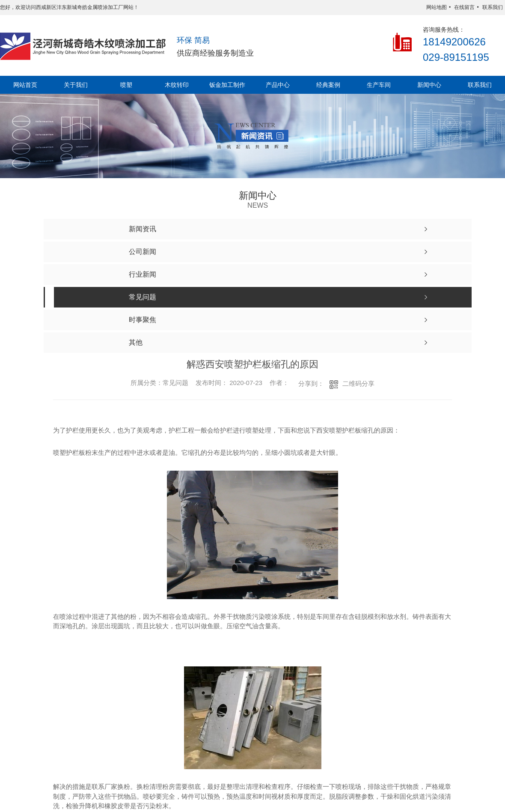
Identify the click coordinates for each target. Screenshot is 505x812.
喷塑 (126, 85)
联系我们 (493, 7)
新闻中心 (429, 85)
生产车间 (379, 85)
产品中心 (278, 85)
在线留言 (464, 7)
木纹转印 (177, 85)
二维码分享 (358, 384)
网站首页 (25, 85)
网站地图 (437, 7)
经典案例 (328, 85)
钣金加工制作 (227, 85)
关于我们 (76, 85)
